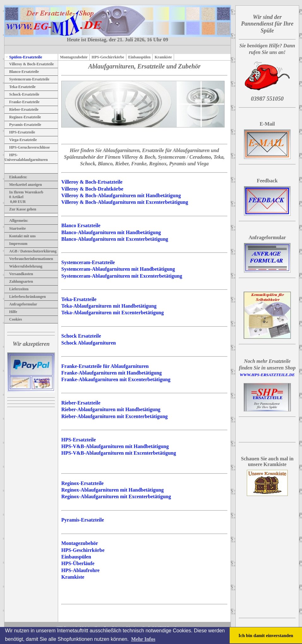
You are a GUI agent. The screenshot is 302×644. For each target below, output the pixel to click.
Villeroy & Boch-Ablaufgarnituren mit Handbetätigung (121, 195)
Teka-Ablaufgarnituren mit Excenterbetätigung (112, 313)
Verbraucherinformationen (29, 259)
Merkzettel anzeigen (23, 185)
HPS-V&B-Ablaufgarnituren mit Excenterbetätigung (119, 453)
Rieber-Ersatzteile (21, 109)
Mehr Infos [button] (143, 639)
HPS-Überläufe (78, 563)
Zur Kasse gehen (20, 209)
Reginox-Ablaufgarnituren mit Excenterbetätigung (116, 496)
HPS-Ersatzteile (20, 132)
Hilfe (11, 312)
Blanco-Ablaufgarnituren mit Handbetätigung (111, 232)
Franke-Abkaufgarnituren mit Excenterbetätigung (116, 379)
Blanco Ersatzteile (81, 225)
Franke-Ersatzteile (22, 102)
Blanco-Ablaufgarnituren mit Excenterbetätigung (115, 239)
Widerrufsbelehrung (23, 266)
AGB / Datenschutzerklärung (30, 251)
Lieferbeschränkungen (25, 297)
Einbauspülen (139, 57)
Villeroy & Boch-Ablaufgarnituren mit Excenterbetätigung (125, 202)
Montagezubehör (74, 57)
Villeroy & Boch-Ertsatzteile (92, 182)
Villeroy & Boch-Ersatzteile (29, 64)
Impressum (16, 244)
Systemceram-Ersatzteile (27, 79)
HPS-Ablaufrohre (80, 570)
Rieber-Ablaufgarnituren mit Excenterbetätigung (115, 416)
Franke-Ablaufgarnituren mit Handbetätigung (112, 373)
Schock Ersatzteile (81, 336)
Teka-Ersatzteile (20, 87)
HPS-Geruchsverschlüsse (27, 147)
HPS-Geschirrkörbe (108, 57)
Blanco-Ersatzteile (22, 72)
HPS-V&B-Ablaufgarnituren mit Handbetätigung (115, 446)
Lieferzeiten (16, 289)
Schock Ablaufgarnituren (89, 343)
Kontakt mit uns (20, 236)
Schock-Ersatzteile (22, 94)
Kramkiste (163, 57)
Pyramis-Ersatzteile (23, 125)
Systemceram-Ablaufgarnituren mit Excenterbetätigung (122, 276)
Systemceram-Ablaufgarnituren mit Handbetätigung (118, 269)
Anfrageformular (21, 304)
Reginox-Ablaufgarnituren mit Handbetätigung (112, 490)
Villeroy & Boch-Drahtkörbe (92, 189)
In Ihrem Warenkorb (24, 192)
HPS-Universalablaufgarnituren (26, 157)
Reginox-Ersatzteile (23, 117)
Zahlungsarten (19, 281)
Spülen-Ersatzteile (23, 57)
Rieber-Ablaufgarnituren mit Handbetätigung (111, 409)
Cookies (13, 319)
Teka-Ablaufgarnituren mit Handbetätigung (109, 306)
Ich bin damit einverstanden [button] (266, 635)
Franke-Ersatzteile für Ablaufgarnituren (105, 366)
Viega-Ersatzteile (21, 140)
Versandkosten (19, 274)
